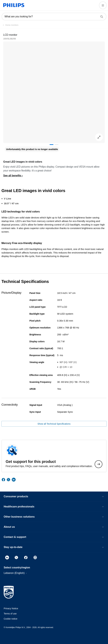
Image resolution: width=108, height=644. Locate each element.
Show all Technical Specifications (54, 424)
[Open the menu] (103, 5)
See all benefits (12, 176)
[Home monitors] (10, 25)
